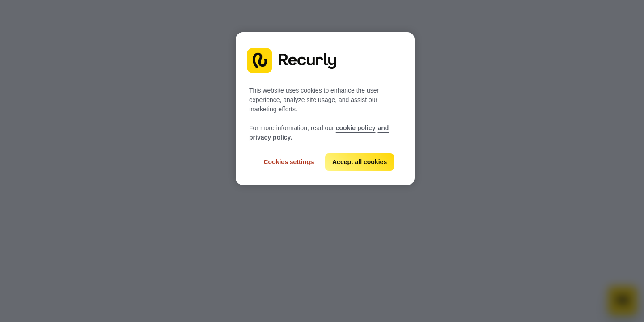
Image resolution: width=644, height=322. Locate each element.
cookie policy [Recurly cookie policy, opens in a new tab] (356, 128)
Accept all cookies (360, 162)
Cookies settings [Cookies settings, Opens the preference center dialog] (288, 162)
